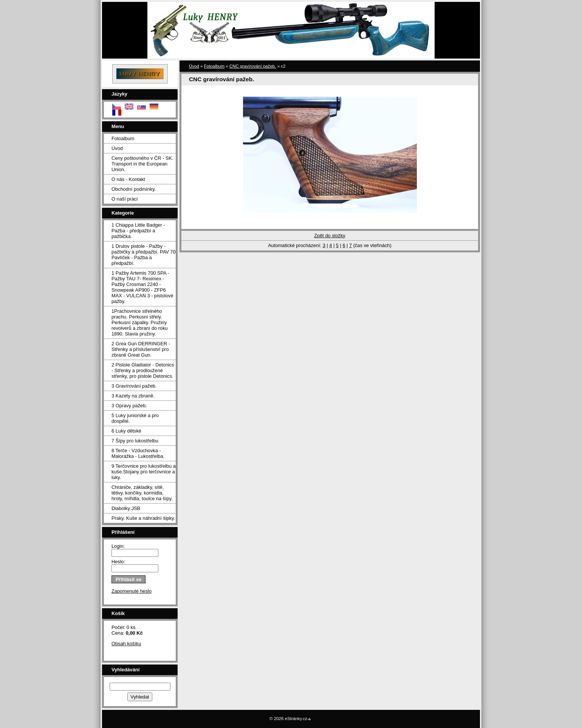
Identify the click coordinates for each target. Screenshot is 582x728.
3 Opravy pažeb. (129, 406)
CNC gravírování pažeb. (253, 66)
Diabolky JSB (126, 508)
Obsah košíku (126, 644)
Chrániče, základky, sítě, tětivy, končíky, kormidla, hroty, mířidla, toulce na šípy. (142, 493)
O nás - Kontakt (128, 179)
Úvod (117, 148)
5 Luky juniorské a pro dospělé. (135, 418)
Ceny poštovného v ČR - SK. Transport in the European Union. (142, 164)
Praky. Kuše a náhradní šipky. (143, 518)
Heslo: (118, 562)
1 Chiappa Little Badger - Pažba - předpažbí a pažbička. (138, 231)
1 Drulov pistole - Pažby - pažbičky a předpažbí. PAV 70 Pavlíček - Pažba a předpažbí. (144, 255)
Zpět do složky (330, 236)
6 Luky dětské (126, 431)
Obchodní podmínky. (134, 189)
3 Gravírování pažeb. (134, 386)
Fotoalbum (123, 138)
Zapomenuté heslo (132, 591)
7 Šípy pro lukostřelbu (135, 441)
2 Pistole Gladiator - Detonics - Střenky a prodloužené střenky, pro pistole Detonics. (143, 370)
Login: (118, 546)
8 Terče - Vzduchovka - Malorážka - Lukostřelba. (138, 453)
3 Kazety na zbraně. (133, 396)
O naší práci (125, 199)
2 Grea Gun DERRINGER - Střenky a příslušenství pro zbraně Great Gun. (141, 349)
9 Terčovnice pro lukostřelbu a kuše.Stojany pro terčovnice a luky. (144, 472)
